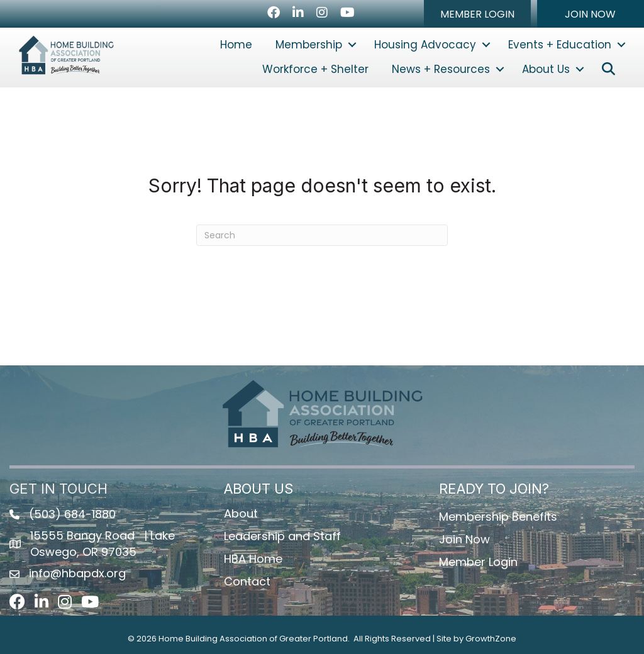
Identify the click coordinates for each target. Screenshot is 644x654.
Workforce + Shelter (315, 69)
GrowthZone (491, 639)
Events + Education (560, 45)
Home (236, 45)
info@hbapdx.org (77, 573)
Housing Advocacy (425, 45)
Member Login (478, 562)
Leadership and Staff (282, 536)
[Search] (322, 235)
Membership (309, 45)
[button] (477, 14)
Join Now (464, 539)
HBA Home (253, 559)
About (241, 513)
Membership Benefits (498, 517)
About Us (546, 69)
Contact (247, 581)
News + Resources (441, 69)
